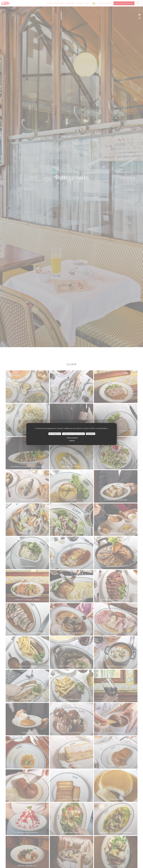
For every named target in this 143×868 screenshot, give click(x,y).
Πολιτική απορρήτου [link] (72, 438)
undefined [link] (72, 440)
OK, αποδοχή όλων (55, 434)
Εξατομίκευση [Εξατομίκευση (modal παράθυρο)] (91, 434)
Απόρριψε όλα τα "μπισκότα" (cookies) (73, 434)
